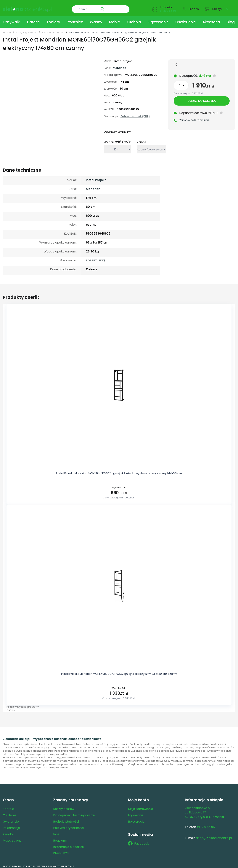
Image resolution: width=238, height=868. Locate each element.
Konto (194, 7)
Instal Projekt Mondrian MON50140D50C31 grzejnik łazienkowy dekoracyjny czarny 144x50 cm (119, 470)
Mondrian (119, 65)
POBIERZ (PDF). (96, 258)
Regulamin (61, 838)
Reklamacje (11, 825)
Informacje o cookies (68, 844)
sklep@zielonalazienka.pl (214, 835)
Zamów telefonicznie (194, 118)
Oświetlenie (186, 19)
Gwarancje (11, 819)
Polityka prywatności (68, 825)
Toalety (53, 19)
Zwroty (8, 831)
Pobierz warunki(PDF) (135, 113)
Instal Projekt (96, 177)
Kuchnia (134, 19)
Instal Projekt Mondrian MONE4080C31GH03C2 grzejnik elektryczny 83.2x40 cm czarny (119, 671)
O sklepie (9, 812)
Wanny (96, 19)
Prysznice (75, 19)
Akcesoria (211, 19)
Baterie (33, 19)
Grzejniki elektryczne (53, 30)
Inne (56, 831)
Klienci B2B (61, 850)
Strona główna (12, 30)
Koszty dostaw (64, 806)
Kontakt (9, 806)
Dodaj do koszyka (202, 99)
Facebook (139, 841)
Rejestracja (136, 819)
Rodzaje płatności (66, 819)
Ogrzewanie (158, 19)
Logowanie (136, 812)
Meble (115, 19)
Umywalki (12, 19)
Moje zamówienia (141, 806)
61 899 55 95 (168, 9)
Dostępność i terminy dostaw (75, 812)
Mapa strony (12, 838)
